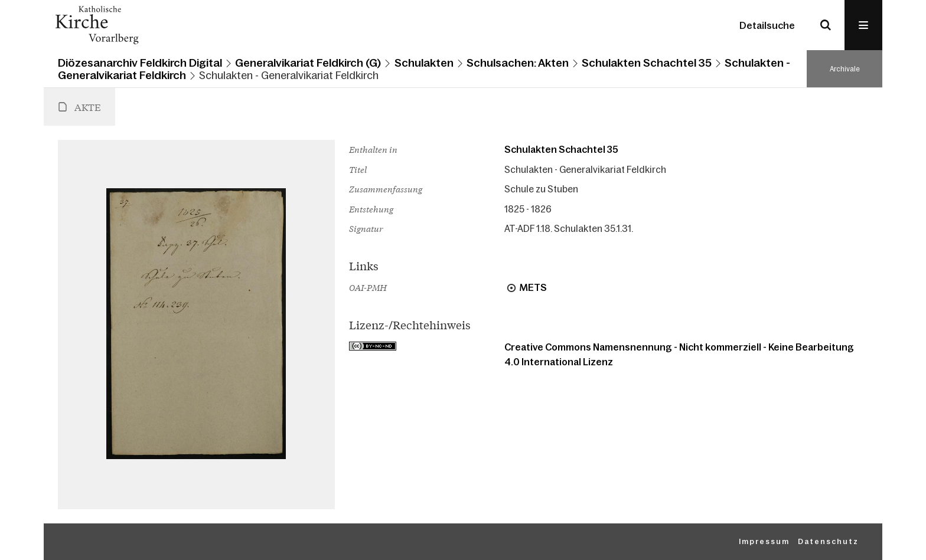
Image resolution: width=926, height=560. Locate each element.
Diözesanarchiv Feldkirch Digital (140, 63)
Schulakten (424, 63)
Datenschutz (828, 542)
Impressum (764, 542)
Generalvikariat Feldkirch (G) (308, 63)
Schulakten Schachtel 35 (647, 63)
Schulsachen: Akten (518, 63)
